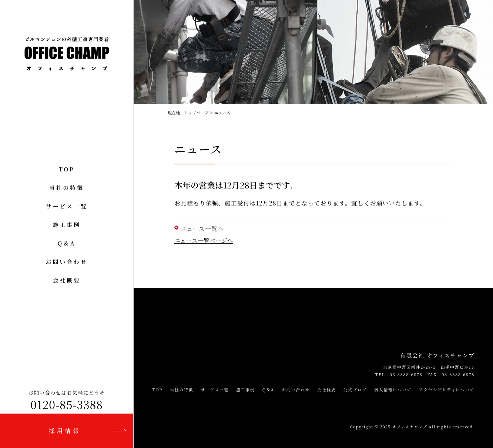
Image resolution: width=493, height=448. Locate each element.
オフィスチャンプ (410, 427)
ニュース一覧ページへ (204, 240)
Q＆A (67, 243)
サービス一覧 (67, 206)
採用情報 (65, 431)
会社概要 (66, 280)
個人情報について (393, 390)
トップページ (196, 113)
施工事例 (66, 225)
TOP (67, 169)
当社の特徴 (67, 188)
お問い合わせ (67, 262)
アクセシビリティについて (447, 390)
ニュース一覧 (199, 229)
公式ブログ (355, 390)
